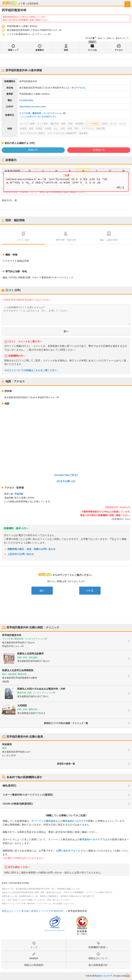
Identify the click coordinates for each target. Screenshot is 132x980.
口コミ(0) (92, 50)
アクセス (119, 50)
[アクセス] (80, 88)
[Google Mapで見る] (66, 475)
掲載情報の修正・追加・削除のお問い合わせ (31, 549)
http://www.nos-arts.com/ (33, 107)
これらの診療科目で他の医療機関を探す (38, 117)
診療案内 (40, 50)
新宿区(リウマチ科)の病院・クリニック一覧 (66, 723)
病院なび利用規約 (34, 965)
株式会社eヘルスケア (74, 821)
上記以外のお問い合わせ (21, 554)
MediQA (34, 958)
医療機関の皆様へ (98, 947)
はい (42, 590)
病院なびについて (98, 958)
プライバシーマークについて (55, 930)
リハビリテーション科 (54, 113)
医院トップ (13, 50)
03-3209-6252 (26, 100)
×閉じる (120, 187)
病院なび (10, 3)
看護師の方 (99, 150)
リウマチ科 (25, 113)
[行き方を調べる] (66, 481)
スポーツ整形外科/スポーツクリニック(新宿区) (28, 795)
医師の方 (33, 150)
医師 (66, 50)
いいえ (90, 590)
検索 (127, 976)
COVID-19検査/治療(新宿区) (18, 804)
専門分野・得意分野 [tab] (66, 240)
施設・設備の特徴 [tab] (109, 240)
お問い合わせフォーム (68, 851)
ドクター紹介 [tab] (23, 240)
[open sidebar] (127, 4)
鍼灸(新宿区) (9, 786)
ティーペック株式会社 (43, 821)
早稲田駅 (19, 494)
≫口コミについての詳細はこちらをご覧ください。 (32, 370)
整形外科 (37, 113)
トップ (34, 947)
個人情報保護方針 (98, 965)
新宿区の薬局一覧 (66, 764)
